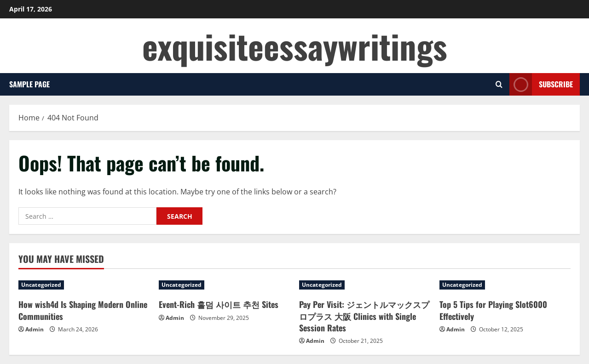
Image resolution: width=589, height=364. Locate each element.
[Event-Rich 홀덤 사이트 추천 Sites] (224, 285)
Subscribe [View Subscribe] (541, 84)
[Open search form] (499, 84)
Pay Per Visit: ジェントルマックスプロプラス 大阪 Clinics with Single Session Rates (364, 316)
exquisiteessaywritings (295, 46)
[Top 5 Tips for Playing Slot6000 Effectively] (505, 285)
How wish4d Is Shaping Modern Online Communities (83, 310)
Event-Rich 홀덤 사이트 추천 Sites (219, 304)
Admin (35, 329)
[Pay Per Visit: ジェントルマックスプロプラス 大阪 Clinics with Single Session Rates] (365, 285)
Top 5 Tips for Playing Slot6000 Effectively (493, 310)
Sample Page (29, 84)
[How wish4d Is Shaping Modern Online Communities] (84, 285)
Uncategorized (41, 285)
